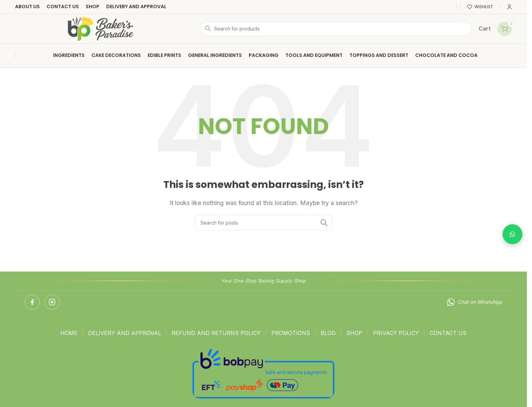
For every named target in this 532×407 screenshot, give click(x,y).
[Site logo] (101, 28)
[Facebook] (32, 302)
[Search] (336, 29)
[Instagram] (52, 302)
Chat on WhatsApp (474, 302)
